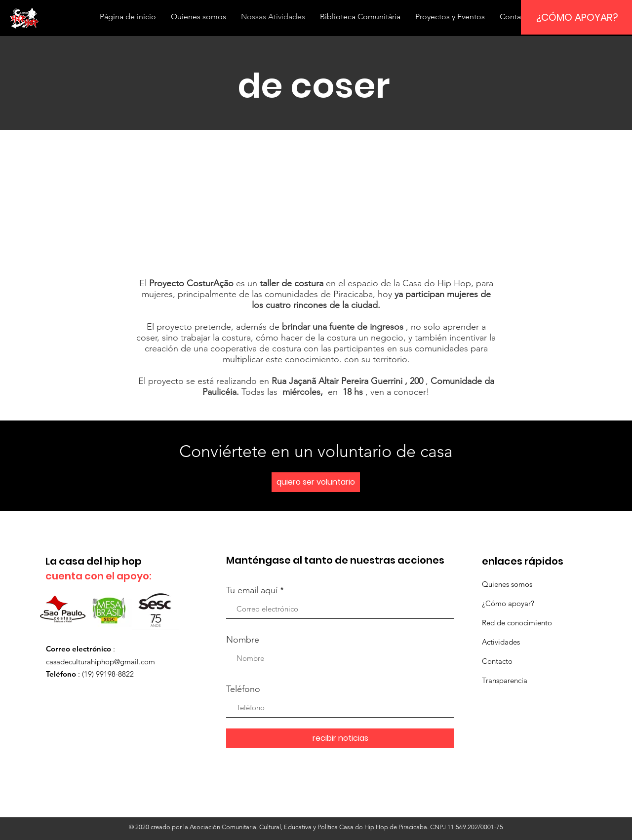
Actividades (501, 642)
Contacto (497, 661)
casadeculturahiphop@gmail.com (100, 662)
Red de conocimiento (517, 623)
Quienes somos (507, 584)
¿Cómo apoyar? (508, 603)
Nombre (243, 640)
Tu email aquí (252, 590)
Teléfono (243, 689)
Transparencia (505, 680)
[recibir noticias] (340, 738)
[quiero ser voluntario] (316, 482)
